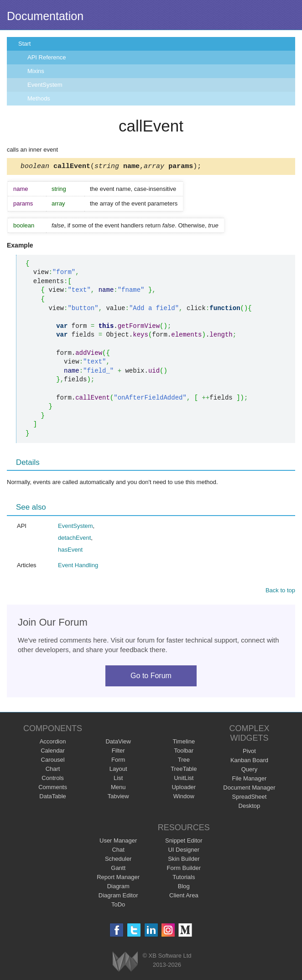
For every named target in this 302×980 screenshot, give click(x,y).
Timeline (184, 743)
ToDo (118, 906)
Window (184, 798)
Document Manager (249, 789)
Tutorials (184, 878)
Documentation (45, 16)
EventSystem (45, 85)
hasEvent (70, 551)
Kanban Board (249, 761)
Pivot (249, 752)
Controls (52, 779)
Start (24, 44)
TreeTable (184, 770)
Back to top (280, 592)
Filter (118, 752)
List (118, 779)
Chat (118, 851)
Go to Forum (151, 677)
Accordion (53, 743)
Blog (184, 888)
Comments (53, 788)
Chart (53, 770)
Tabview (118, 798)
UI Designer (184, 851)
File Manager (250, 780)
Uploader (184, 788)
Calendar (53, 752)
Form (118, 761)
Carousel (53, 761)
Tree (184, 761)
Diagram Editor (118, 897)
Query (249, 771)
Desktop (250, 807)
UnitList (184, 779)
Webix (125, 963)
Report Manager (118, 878)
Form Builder (184, 869)
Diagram (118, 888)
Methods (39, 98)
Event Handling (78, 566)
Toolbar (184, 752)
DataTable (53, 798)
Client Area (184, 897)
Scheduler (118, 860)
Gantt (118, 869)
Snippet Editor (184, 842)
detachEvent (74, 539)
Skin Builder (184, 860)
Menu (118, 788)
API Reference (47, 57)
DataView (118, 743)
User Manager (118, 842)
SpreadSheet (249, 798)
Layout (118, 770)
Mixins (36, 71)
